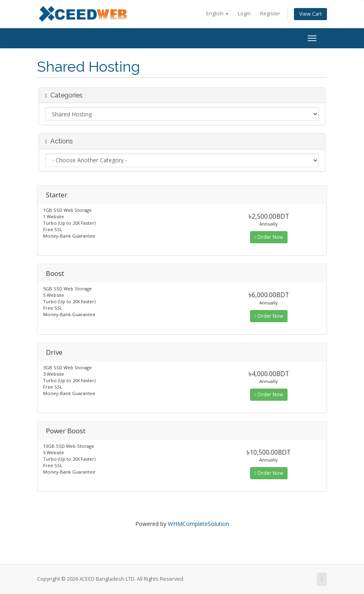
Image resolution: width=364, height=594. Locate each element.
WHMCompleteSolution (199, 524)
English (217, 13)
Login (244, 13)
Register (270, 13)
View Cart (310, 14)
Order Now (269, 237)
